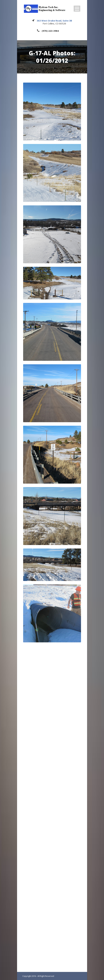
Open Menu (77, 9)
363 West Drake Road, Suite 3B (54, 21)
